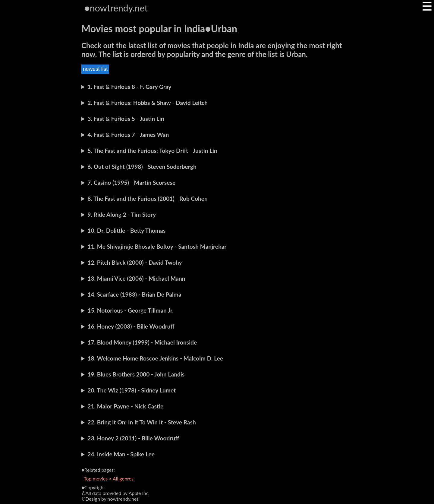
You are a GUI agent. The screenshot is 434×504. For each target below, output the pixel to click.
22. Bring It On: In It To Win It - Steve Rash (142, 422)
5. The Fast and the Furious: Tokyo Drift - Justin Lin (152, 151)
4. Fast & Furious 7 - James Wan (128, 135)
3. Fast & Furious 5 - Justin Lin (126, 119)
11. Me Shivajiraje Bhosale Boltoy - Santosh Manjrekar (157, 246)
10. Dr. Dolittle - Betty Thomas (126, 230)
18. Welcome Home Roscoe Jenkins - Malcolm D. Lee (155, 358)
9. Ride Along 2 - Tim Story (122, 214)
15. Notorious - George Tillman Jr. (131, 310)
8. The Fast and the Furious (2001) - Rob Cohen (148, 198)
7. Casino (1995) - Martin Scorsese (131, 183)
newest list (95, 69)
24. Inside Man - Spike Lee (121, 454)
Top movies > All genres (109, 479)
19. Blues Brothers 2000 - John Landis (136, 374)
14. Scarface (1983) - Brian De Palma (134, 294)
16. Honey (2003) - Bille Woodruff (131, 326)
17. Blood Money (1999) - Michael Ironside (142, 342)
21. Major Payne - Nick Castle (125, 406)
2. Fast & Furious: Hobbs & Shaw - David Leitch (148, 103)
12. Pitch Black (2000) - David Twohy (135, 262)
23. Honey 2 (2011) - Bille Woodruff (133, 438)
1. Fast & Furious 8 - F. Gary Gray (129, 87)
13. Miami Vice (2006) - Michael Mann (136, 278)
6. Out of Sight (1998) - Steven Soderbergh (142, 167)
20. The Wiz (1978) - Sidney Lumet (132, 390)
